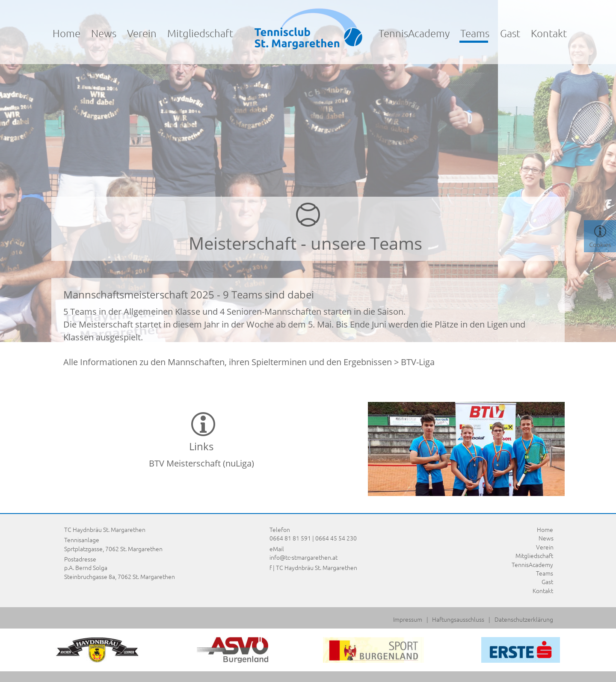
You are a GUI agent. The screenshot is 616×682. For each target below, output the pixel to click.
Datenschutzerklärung (524, 619)
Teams (545, 573)
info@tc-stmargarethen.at (304, 557)
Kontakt (549, 33)
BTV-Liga (418, 362)
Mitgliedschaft (200, 33)
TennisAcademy (414, 33)
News (104, 33)
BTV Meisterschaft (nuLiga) (201, 463)
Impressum (408, 619)
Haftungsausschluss (458, 619)
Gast (510, 33)
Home (67, 33)
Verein (142, 33)
